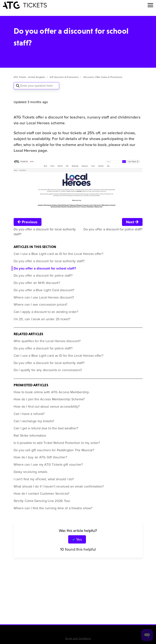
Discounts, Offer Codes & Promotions (103, 77)
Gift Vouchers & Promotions (64, 77)
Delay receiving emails (31, 472)
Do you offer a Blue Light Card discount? (44, 290)
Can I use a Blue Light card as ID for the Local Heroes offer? (58, 254)
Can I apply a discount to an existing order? (46, 312)
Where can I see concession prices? (41, 305)
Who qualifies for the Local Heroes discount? (47, 341)
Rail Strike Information (30, 436)
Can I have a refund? (29, 414)
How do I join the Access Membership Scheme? (49, 399)
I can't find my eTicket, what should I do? (44, 479)
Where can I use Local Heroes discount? (44, 297)
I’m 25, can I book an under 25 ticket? (42, 319)
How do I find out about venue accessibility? (47, 407)
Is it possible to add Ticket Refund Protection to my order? (57, 443)
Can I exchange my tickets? (34, 421)
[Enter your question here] (36, 86)
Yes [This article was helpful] (79, 539)
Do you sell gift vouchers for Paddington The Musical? (54, 450)
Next (132, 222)
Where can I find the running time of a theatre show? (53, 508)
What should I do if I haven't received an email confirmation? (59, 486)
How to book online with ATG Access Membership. (52, 392)
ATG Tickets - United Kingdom (29, 77)
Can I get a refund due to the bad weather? (46, 428)
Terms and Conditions (78, 638)
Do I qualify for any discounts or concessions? (48, 370)
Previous (28, 222)
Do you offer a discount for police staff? (43, 275)
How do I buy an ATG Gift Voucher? (40, 457)
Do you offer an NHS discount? (37, 283)
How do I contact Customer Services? (42, 494)
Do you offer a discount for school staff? (45, 268)
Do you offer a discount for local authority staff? (49, 261)
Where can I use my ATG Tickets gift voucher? (48, 465)
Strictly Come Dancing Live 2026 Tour (42, 501)
